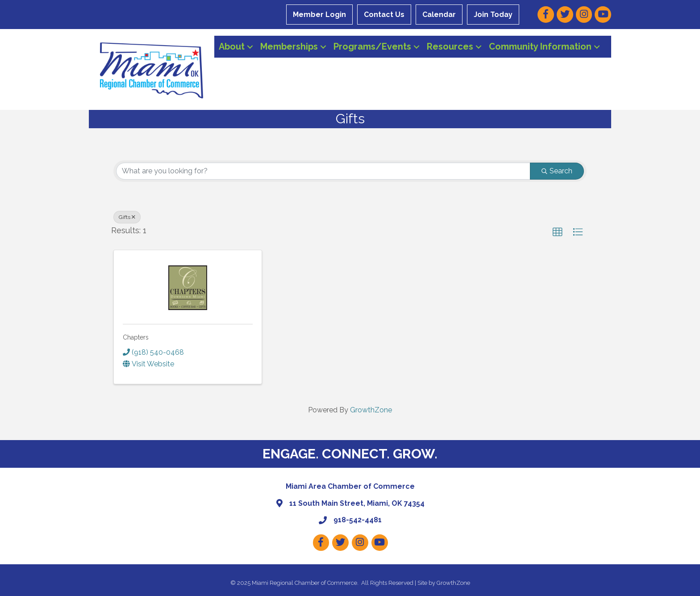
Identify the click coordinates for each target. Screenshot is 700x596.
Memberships (289, 46)
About (232, 46)
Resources (450, 46)
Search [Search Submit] (557, 171)
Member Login (319, 15)
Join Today (493, 15)
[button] (558, 232)
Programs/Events (372, 46)
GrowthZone (371, 410)
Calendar (439, 15)
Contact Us (384, 15)
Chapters (136, 337)
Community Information (540, 46)
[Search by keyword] (323, 171)
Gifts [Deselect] (127, 217)
